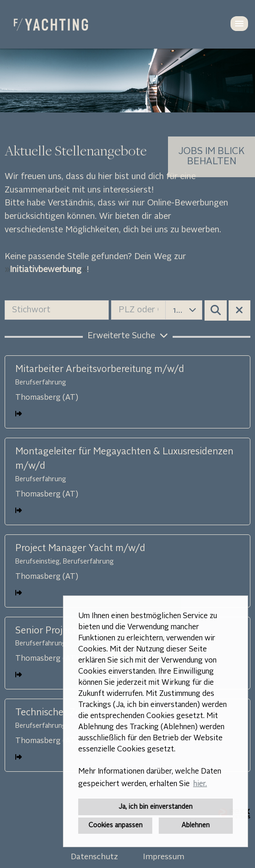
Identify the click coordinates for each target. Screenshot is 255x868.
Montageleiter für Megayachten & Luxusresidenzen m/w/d (124, 459)
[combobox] (184, 310)
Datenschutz (94, 857)
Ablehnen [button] (196, 825)
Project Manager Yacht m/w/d (80, 549)
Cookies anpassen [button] (115, 825)
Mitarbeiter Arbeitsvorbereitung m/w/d (100, 370)
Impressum (164, 857)
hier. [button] (200, 784)
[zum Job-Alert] (211, 157)
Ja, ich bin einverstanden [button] (155, 807)
